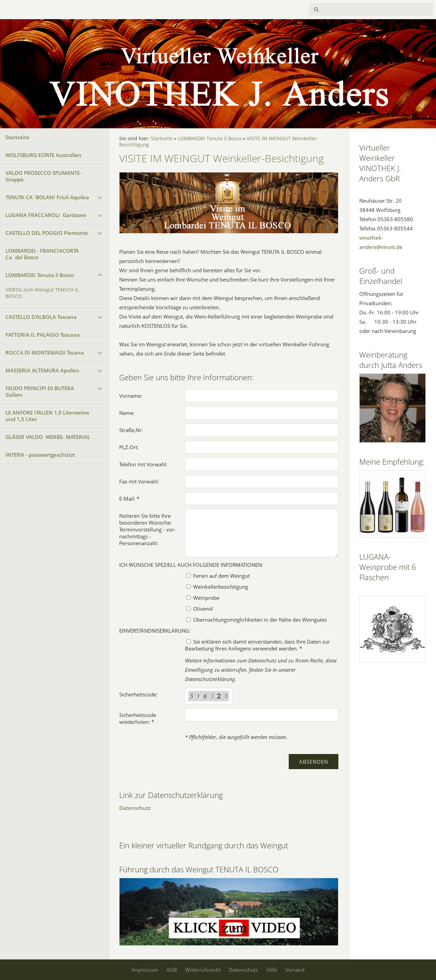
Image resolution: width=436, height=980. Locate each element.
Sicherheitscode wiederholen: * (138, 718)
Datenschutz (135, 808)
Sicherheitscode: (138, 694)
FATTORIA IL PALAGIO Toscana (43, 335)
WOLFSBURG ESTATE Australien (43, 155)
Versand (295, 970)
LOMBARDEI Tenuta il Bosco (40, 275)
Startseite (17, 137)
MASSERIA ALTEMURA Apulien (42, 370)
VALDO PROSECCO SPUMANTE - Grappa (44, 176)
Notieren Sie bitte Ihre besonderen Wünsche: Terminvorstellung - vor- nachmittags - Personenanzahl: (147, 529)
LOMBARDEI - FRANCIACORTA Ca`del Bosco (42, 254)
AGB (172, 970)
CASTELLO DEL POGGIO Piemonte (47, 233)
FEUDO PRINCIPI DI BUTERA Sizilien (40, 391)
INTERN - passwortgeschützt (40, 455)
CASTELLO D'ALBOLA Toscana (41, 317)
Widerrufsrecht (203, 970)
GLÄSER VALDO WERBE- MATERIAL (48, 437)
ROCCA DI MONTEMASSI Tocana (45, 352)
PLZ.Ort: (129, 447)
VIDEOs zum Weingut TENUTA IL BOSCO (42, 293)
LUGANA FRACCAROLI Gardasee (46, 215)
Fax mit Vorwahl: (139, 481)
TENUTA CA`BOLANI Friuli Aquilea (47, 197)
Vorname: (131, 396)
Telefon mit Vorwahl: (143, 464)
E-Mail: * (129, 499)
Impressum (145, 970)
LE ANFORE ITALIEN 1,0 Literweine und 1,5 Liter (47, 416)
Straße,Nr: (131, 430)
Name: (127, 413)
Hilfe (272, 970)
